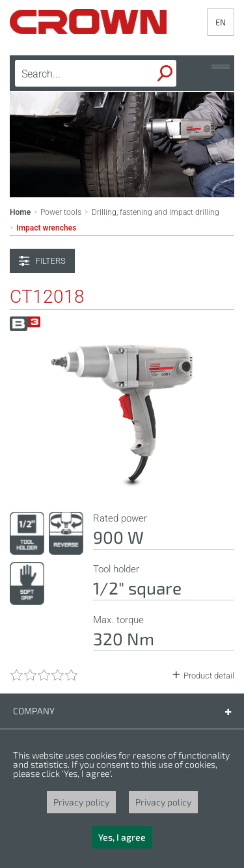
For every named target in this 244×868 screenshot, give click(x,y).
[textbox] (75, 74)
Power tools (61, 212)
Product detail (209, 676)
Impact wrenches (46, 228)
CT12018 (47, 297)
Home (20, 212)
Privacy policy (81, 802)
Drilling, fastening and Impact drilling (156, 212)
